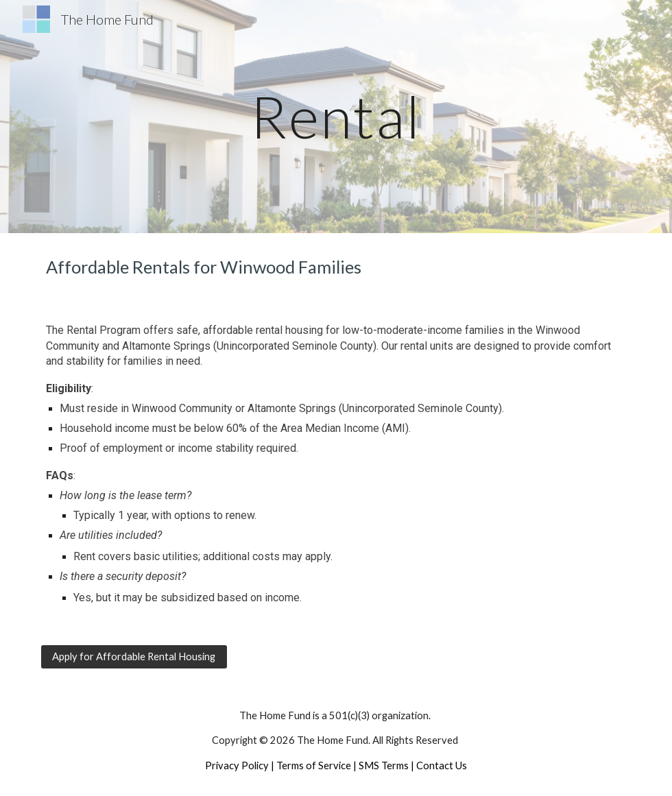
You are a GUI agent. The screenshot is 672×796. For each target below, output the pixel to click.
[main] (336, 116)
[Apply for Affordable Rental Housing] (134, 656)
